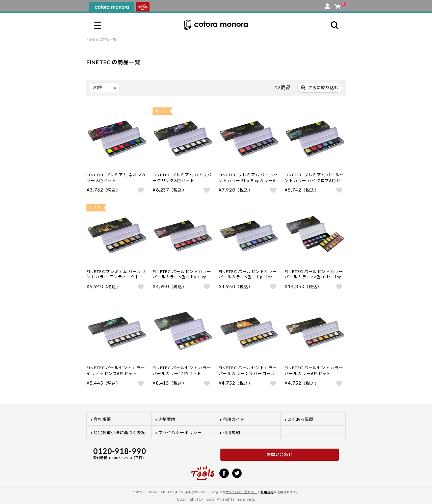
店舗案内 (167, 419)
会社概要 (102, 419)
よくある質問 (301, 419)
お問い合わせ (280, 455)
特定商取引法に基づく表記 (120, 433)
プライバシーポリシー (180, 433)
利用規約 (232, 433)
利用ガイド (234, 419)
